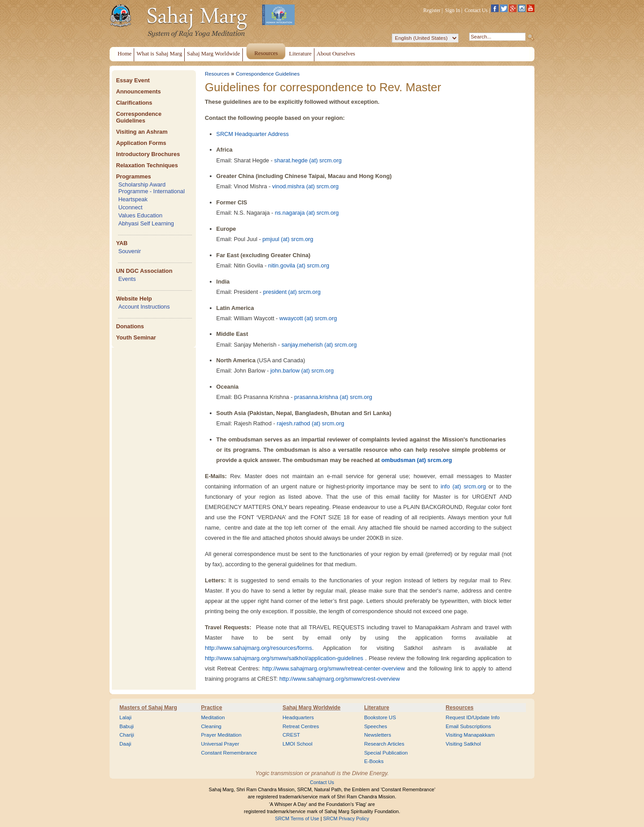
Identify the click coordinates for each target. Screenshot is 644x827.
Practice (211, 708)
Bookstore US (380, 717)
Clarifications (134, 103)
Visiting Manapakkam (470, 735)
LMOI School (298, 744)
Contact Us (476, 10)
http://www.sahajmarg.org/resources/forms (258, 648)
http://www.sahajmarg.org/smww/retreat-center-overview (334, 668)
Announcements (138, 91)
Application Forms (141, 143)
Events (127, 279)
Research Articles (384, 744)
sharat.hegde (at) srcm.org (308, 160)
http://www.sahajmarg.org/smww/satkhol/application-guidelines (284, 658)
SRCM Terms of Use (297, 819)
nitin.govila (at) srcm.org (299, 265)
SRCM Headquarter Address (253, 134)
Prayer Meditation (221, 735)
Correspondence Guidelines (139, 117)
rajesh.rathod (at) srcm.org (311, 423)
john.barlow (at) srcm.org (302, 371)
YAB (122, 243)
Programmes (133, 176)
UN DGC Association (144, 271)
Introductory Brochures (148, 154)
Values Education (140, 215)
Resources (217, 74)
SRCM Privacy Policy (346, 819)
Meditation (213, 717)
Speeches (375, 726)
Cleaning (211, 726)
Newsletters (377, 735)
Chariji (127, 735)
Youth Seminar (136, 337)
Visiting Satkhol (464, 744)
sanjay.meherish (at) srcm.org (319, 345)
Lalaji (125, 717)
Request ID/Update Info (473, 717)
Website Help (134, 299)
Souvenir (129, 251)
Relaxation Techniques (147, 165)
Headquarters (298, 717)
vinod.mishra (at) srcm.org (306, 186)
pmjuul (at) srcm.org (288, 239)
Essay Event (133, 80)
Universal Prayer (220, 744)
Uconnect (130, 207)
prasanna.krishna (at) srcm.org (333, 397)
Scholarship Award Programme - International (151, 188)
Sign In (453, 10)
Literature (377, 708)
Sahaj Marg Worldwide (311, 708)
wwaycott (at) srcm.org (308, 318)
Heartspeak (133, 199)
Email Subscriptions (468, 726)
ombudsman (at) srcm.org (417, 460)
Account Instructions (144, 307)
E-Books (374, 761)
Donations (130, 326)
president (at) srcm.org (292, 292)
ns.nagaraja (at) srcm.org (307, 213)
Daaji (125, 744)
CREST (291, 735)
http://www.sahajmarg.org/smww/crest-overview (339, 679)
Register (432, 10)
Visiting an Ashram (142, 132)
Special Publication (386, 753)
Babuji (127, 726)
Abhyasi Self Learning (146, 223)
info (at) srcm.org (463, 486)
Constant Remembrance (229, 753)
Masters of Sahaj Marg (148, 708)
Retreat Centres (301, 726)
